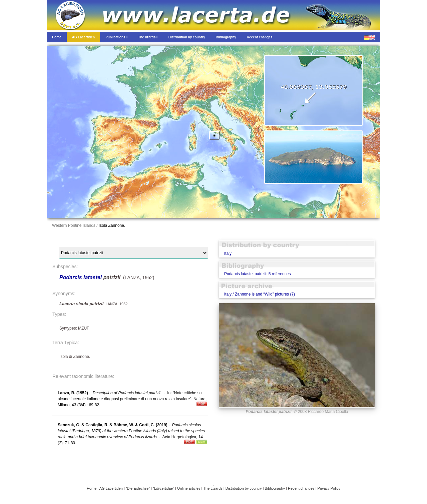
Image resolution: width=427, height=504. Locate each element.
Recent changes (301, 488)
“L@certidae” (163, 488)
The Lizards (213, 488)
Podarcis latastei (81, 277)
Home (92, 488)
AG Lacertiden (111, 488)
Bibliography (275, 488)
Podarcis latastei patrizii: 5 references (257, 274)
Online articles (189, 488)
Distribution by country (244, 488)
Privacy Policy (329, 488)
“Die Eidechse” (138, 488)
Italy (228, 254)
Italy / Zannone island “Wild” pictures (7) (260, 294)
